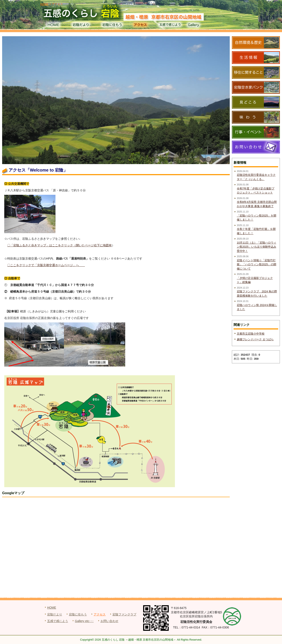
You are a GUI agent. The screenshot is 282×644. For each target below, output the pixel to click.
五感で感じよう (170, 26)
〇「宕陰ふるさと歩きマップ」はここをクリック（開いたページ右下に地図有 (60, 245)
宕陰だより (82, 26)
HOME (53, 26)
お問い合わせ (109, 621)
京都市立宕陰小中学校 (251, 334)
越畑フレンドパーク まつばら (255, 339)
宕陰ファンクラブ (124, 614)
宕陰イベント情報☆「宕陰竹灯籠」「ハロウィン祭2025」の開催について (257, 264)
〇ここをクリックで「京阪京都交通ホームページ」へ (46, 265)
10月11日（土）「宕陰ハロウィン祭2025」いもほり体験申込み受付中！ (257, 247)
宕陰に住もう (112, 26)
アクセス (141, 26)
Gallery (199, 26)
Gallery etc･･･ (84, 621)
